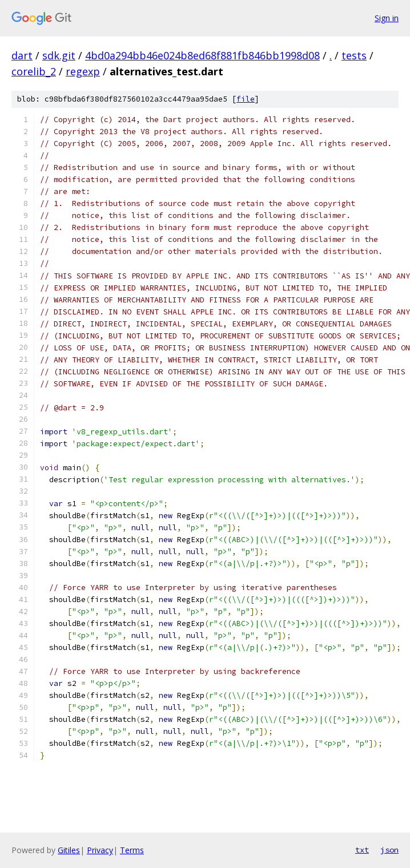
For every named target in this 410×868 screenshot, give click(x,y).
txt (362, 850)
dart (22, 55)
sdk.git (59, 55)
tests (354, 55)
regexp (83, 71)
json (389, 850)
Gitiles (69, 850)
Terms (132, 850)
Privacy (100, 850)
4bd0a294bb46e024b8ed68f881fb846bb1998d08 (202, 55)
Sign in (387, 18)
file (246, 99)
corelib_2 (34, 71)
